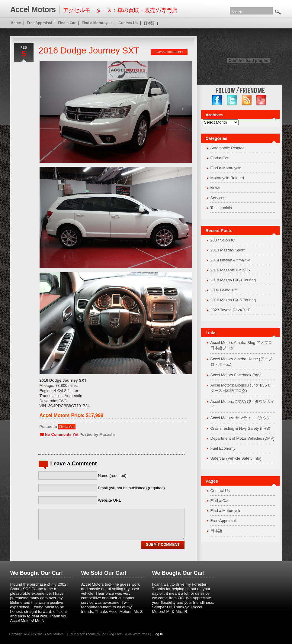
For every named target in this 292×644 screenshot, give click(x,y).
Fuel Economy (223, 448)
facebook (217, 100)
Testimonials (221, 208)
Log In (158, 634)
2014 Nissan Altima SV (230, 260)
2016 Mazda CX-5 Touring (233, 300)
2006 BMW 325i (225, 290)
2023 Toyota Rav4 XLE (231, 310)
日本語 (216, 531)
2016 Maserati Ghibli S (230, 270)
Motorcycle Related (227, 178)
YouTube (262, 100)
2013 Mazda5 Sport (228, 250)
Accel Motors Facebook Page (236, 375)
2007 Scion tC (223, 240)
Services (218, 198)
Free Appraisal (223, 521)
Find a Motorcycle (226, 168)
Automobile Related (228, 148)
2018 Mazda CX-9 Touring (233, 280)
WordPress (141, 634)
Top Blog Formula (114, 634)
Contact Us (220, 491)
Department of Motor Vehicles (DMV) (242, 438)
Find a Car (67, 427)
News (215, 188)
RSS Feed (247, 100)
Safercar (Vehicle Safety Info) (236, 458)
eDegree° (77, 634)
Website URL (109, 500)
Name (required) (112, 476)
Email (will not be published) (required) (131, 488)
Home (16, 23)
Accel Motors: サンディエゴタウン (241, 418)
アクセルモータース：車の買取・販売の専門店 (94, 9)
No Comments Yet (62, 434)
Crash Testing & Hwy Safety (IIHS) (240, 428)
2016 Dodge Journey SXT (89, 50)
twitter (232, 100)
